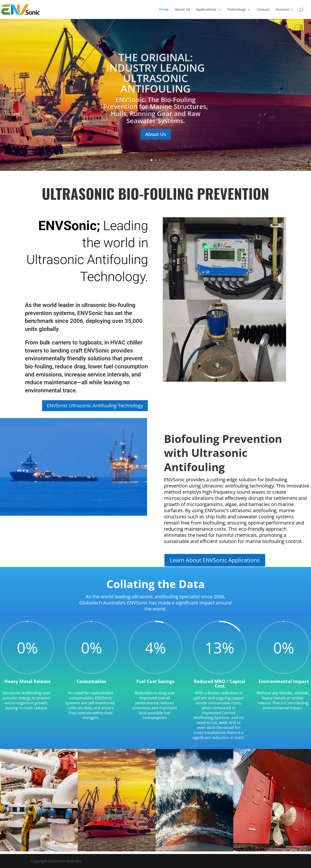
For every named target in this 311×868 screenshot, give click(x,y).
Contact (263, 10)
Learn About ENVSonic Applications (215, 560)
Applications (206, 10)
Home (164, 10)
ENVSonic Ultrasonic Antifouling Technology (95, 406)
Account (282, 10)
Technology (237, 10)
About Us (182, 10)
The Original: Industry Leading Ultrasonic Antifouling (155, 78)
